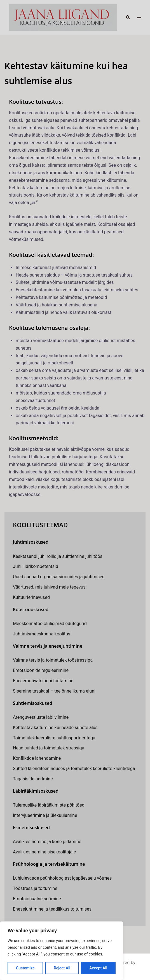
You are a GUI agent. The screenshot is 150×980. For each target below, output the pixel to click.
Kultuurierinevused (31, 597)
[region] (62, 951)
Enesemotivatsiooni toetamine (43, 681)
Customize (25, 968)
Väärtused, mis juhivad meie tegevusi (50, 587)
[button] (128, 18)
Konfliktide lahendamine (37, 758)
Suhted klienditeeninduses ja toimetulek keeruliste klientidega (74, 769)
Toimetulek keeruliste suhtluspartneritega (54, 738)
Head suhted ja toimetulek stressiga (49, 748)
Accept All (98, 968)
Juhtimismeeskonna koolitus (42, 634)
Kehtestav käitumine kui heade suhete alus (55, 728)
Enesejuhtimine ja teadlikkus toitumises (52, 909)
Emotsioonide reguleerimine (41, 670)
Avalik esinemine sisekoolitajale (44, 852)
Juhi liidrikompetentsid (36, 566)
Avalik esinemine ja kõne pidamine (47, 842)
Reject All (62, 968)
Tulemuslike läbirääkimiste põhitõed (49, 805)
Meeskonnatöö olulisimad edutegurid (50, 624)
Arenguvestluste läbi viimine (41, 717)
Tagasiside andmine (33, 779)
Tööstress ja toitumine (35, 888)
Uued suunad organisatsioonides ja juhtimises (59, 577)
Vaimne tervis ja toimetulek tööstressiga (53, 660)
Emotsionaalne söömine (37, 899)
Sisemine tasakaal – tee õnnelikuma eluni (54, 691)
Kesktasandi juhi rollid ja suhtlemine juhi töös (58, 556)
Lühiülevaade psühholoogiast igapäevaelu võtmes (62, 878)
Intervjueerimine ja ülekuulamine (45, 815)
